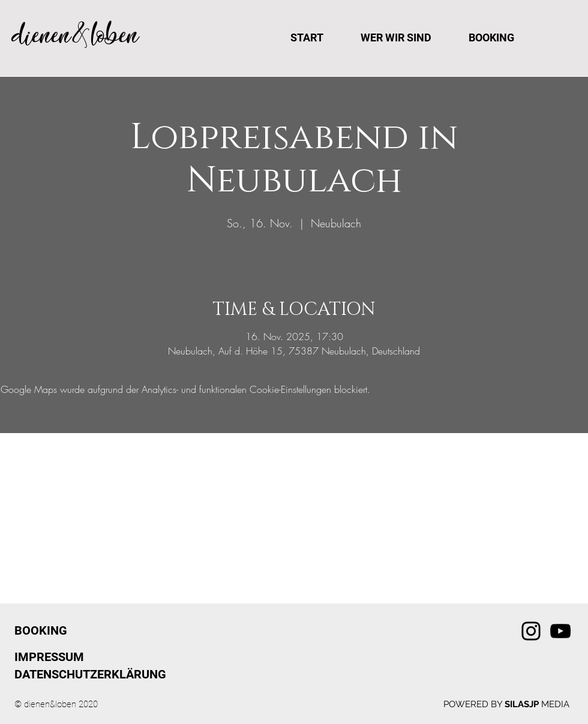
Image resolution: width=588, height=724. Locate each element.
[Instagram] (531, 631)
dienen (41, 35)
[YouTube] (560, 631)
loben (115, 35)
